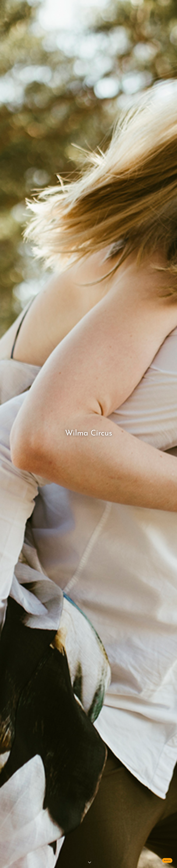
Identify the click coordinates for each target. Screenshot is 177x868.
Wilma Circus (89, 433)
